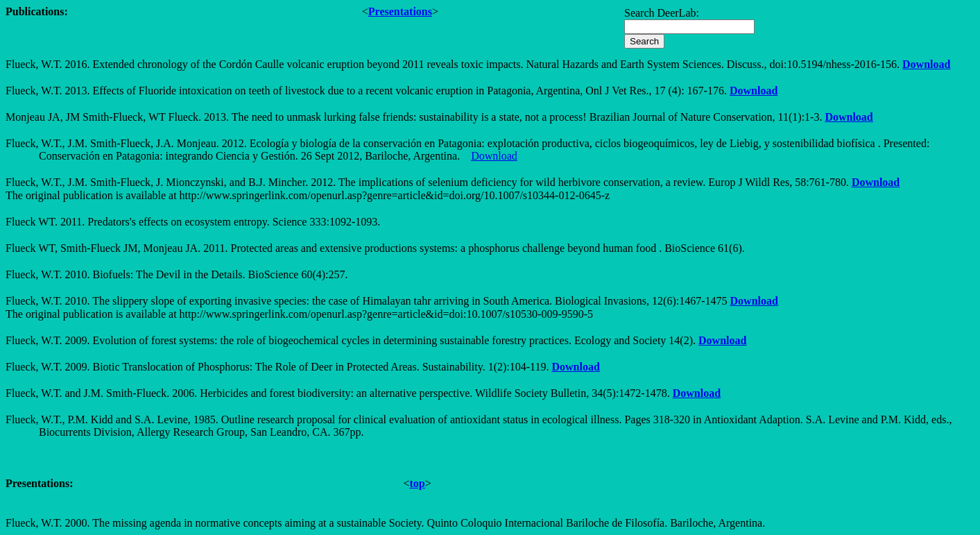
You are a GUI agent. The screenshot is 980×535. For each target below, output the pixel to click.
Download (926, 64)
